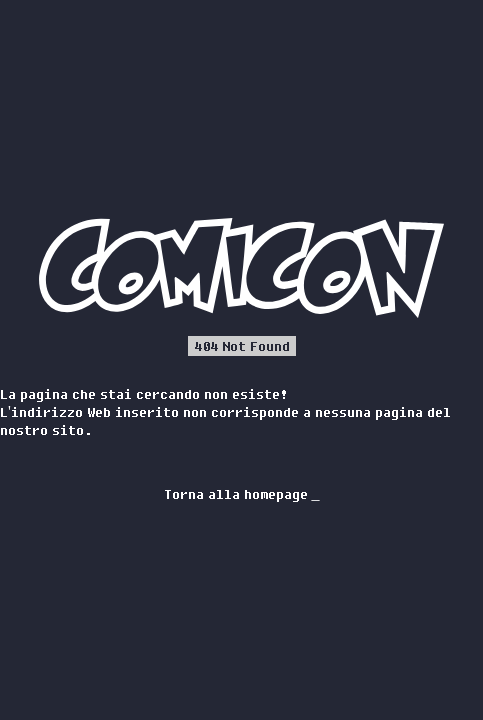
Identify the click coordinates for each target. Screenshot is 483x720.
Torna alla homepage (242, 494)
